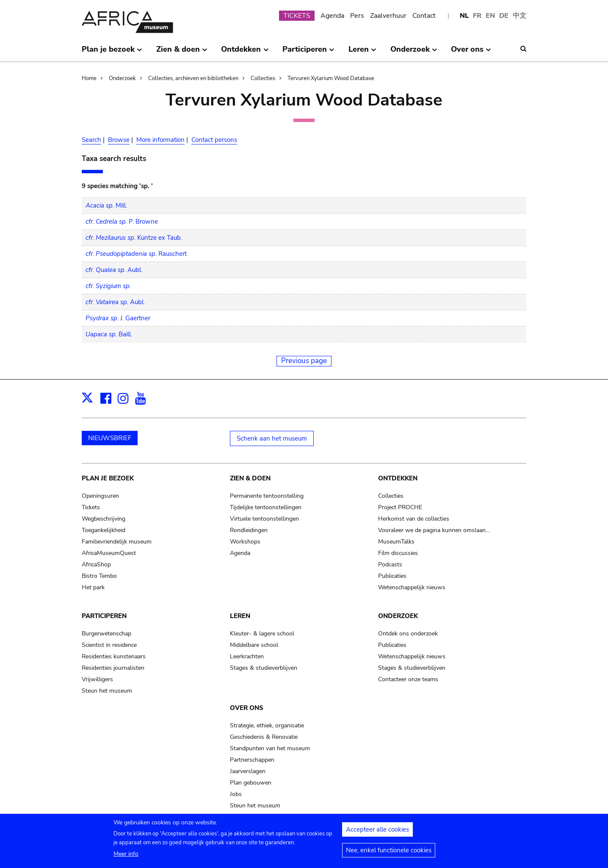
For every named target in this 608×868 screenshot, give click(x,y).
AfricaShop (96, 564)
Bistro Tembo (99, 576)
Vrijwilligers (97, 679)
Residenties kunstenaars (114, 656)
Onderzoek (122, 78)
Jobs (236, 794)
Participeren (104, 616)
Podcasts (390, 564)
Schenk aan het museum (272, 438)
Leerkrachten (247, 656)
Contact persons (214, 140)
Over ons (247, 708)
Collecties (263, 78)
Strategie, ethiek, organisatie (267, 725)
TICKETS (297, 16)
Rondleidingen (249, 530)
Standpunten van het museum (270, 748)
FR (477, 16)
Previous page (304, 361)
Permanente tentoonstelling (267, 496)
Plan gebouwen (251, 783)
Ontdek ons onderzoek (408, 634)
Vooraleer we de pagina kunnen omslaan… (434, 530)
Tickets (91, 507)
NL (464, 16)
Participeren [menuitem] (308, 53)
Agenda (332, 16)
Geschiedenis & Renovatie (264, 737)
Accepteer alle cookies (377, 832)
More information (160, 140)
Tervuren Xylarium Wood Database (331, 78)
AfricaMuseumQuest (109, 553)
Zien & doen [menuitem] (182, 53)
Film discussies (398, 553)
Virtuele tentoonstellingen (264, 519)
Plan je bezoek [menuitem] (112, 53)
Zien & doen (250, 478)
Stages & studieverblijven (264, 668)
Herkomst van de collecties (414, 519)
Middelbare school (254, 645)
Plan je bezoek (108, 478)
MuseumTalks (396, 542)
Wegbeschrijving (104, 519)
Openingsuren (100, 496)
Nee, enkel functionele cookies (389, 853)
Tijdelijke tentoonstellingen (266, 507)
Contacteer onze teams (408, 679)
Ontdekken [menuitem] (245, 53)
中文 (520, 16)
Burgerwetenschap (106, 634)
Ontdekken (398, 478)
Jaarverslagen (248, 771)
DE (504, 16)
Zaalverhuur (388, 16)
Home (89, 78)
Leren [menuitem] (362, 53)
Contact (424, 16)
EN (490, 16)
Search (91, 140)
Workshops (245, 542)
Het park (93, 587)
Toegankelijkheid (104, 530)
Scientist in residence (109, 645)
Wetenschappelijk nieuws (412, 587)
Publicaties (392, 576)
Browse (119, 140)
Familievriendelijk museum (117, 542)
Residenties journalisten (113, 668)
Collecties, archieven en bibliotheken (193, 78)
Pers (357, 16)
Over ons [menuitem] (471, 53)
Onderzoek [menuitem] (414, 53)
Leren (240, 616)
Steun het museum (107, 691)
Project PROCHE (400, 507)
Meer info (126, 857)
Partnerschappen (252, 760)
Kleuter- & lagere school (262, 634)
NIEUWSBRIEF (110, 438)
